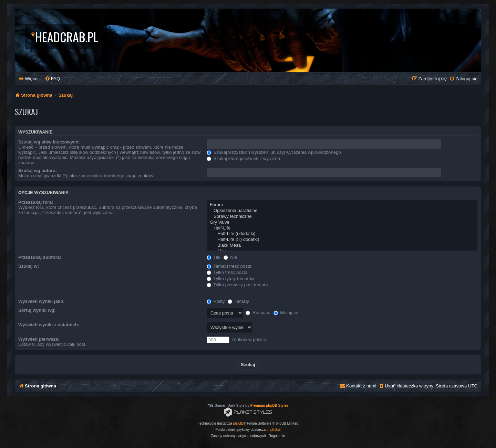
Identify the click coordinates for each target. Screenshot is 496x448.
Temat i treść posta (229, 266)
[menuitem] (52, 79)
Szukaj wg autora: (38, 170)
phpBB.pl (274, 430)
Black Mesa (342, 246)
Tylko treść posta (227, 272)
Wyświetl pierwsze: (39, 339)
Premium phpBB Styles (270, 406)
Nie (230, 257)
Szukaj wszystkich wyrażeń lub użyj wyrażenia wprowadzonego (274, 152)
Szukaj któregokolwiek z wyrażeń (243, 158)
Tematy (238, 301)
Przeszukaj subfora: (40, 257)
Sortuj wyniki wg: (37, 310)
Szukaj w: (29, 266)
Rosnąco (258, 313)
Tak (214, 257)
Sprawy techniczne (342, 217)
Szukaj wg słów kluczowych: (49, 142)
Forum (342, 205)
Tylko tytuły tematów (230, 279)
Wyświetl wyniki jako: (42, 301)
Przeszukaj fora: (36, 202)
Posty (216, 301)
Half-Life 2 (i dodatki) (342, 240)
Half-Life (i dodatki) (342, 234)
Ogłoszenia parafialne (342, 211)
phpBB (238, 423)
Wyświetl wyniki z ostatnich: (49, 325)
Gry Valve (342, 222)
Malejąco (286, 313)
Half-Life (342, 228)
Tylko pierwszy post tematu (237, 285)
